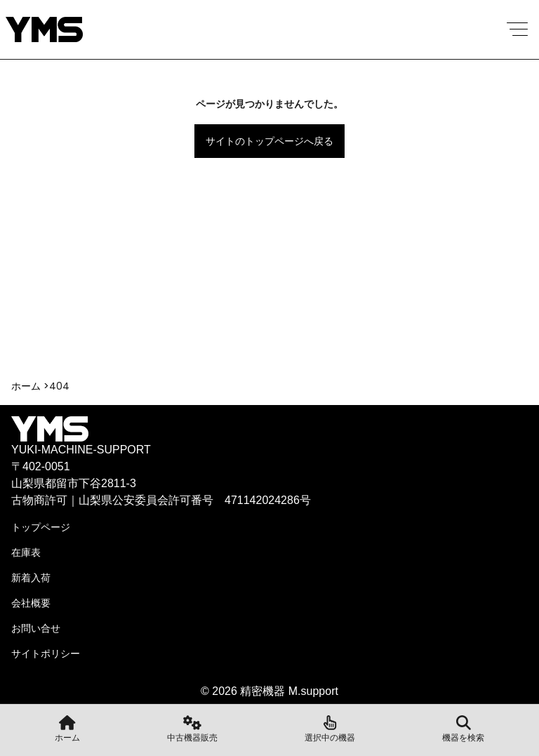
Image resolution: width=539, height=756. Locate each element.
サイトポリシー (46, 654)
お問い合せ (36, 628)
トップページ (41, 527)
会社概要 (31, 603)
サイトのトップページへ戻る (269, 141)
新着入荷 (31, 578)
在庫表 (26, 552)
